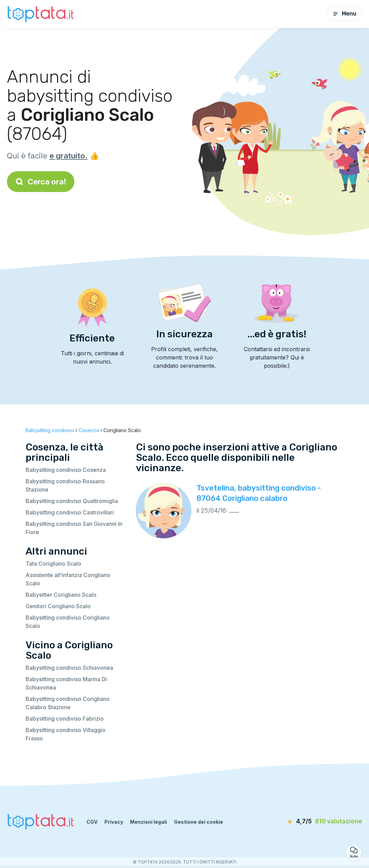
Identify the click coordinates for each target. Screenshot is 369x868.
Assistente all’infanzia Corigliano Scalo (68, 579)
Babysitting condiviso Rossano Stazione (65, 485)
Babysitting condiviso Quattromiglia (72, 501)
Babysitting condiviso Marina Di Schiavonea (66, 683)
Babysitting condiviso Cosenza (66, 470)
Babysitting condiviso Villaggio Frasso (66, 734)
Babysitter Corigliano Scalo (61, 595)
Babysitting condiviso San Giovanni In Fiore (74, 528)
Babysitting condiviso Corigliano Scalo (68, 622)
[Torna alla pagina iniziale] (41, 14)
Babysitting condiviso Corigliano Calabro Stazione (68, 703)
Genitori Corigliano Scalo (58, 606)
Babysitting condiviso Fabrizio (65, 719)
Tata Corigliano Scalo (53, 564)
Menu (344, 14)
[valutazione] (322, 822)
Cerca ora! (41, 182)
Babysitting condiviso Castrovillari (70, 512)
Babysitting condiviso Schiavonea (69, 668)
